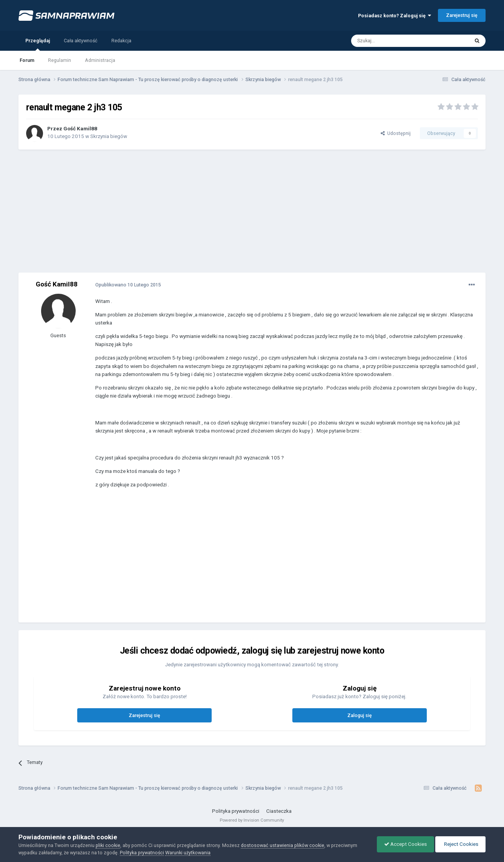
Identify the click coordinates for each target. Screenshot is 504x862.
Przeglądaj (38, 44)
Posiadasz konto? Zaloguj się (395, 16)
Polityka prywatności (236, 811)
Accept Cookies (404, 844)
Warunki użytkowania (188, 853)
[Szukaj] (393, 41)
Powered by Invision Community (252, 820)
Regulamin (60, 60)
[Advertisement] (252, 211)
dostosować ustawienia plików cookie (283, 845)
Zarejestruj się (462, 15)
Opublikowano (128, 285)
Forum (27, 60)
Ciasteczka (279, 811)
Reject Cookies (460, 844)
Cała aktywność (81, 41)
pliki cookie (108, 845)
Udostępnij (396, 133)
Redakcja (121, 41)
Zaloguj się (360, 715)
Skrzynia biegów (109, 136)
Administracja (100, 60)
